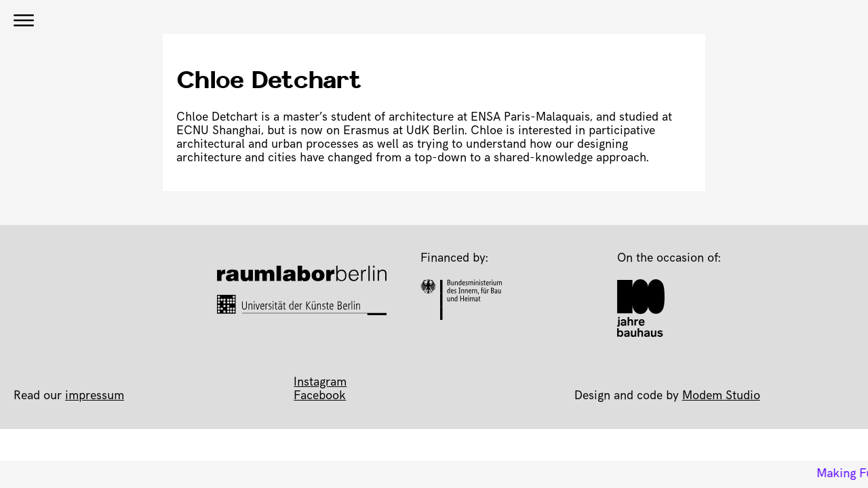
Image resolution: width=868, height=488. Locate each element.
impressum (95, 396)
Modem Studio (721, 396)
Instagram (320, 383)
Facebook (320, 396)
